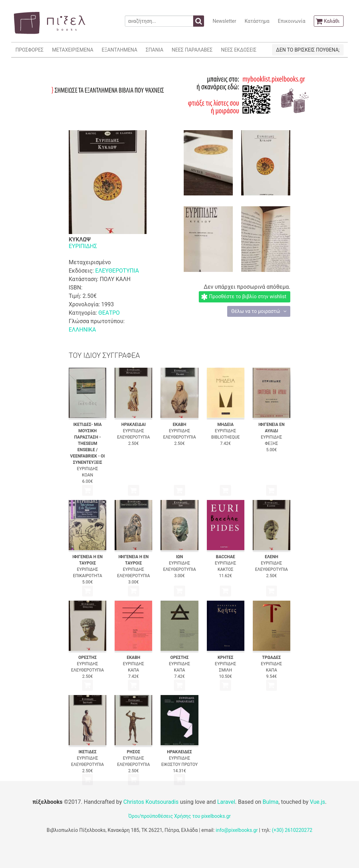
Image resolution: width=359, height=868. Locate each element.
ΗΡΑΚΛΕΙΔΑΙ (133, 425)
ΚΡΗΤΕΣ (226, 657)
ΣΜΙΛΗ (226, 670)
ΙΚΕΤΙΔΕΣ (87, 752)
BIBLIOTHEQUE (225, 437)
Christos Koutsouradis (151, 802)
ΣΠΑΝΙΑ (155, 50)
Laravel (226, 802)
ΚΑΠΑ (134, 670)
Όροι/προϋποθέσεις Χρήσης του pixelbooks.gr (179, 816)
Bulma (270, 802)
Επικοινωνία (291, 21)
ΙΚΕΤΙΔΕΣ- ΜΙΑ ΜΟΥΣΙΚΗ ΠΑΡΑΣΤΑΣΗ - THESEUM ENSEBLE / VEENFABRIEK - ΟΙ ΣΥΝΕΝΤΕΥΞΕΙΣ (87, 443)
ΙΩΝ (179, 557)
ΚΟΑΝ (88, 475)
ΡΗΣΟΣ (134, 752)
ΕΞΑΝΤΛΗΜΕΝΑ (119, 50)
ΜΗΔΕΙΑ (225, 425)
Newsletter (224, 21)
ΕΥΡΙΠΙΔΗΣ (83, 246)
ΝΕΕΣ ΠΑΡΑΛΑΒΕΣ (192, 50)
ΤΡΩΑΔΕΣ (272, 657)
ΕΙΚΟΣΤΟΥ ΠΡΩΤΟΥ (179, 764)
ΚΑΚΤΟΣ (226, 569)
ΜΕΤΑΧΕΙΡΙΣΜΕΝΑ (73, 50)
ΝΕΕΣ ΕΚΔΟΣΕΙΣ (239, 50)
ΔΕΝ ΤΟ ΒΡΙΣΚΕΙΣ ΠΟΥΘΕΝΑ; (308, 50)
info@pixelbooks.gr (237, 830)
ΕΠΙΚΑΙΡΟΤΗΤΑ (87, 576)
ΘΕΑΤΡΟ (109, 313)
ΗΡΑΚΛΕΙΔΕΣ (179, 752)
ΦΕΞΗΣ (272, 443)
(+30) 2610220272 (292, 830)
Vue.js (318, 802)
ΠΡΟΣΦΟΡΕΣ (29, 50)
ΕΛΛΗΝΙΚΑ (82, 330)
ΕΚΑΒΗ (180, 425)
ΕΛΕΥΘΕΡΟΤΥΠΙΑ (117, 271)
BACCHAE (226, 557)
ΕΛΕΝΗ (271, 557)
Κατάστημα (257, 21)
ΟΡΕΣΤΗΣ (87, 657)
